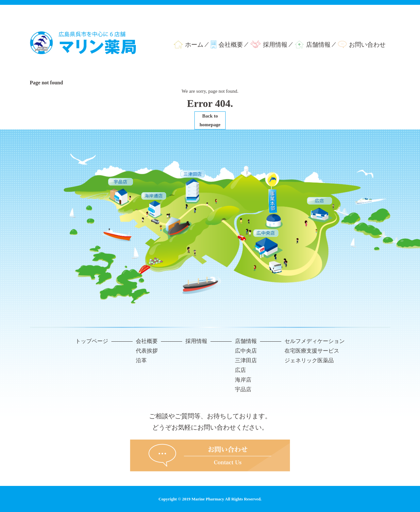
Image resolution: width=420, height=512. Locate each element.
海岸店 (243, 380)
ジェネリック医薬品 (309, 360)
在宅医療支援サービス (312, 351)
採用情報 (275, 45)
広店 (240, 370)
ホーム (194, 45)
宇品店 (243, 389)
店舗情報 (318, 45)
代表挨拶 (147, 351)
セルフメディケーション (315, 341)
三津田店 (246, 360)
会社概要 (231, 45)
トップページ (92, 341)
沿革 (141, 360)
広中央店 (246, 351)
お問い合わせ (367, 45)
